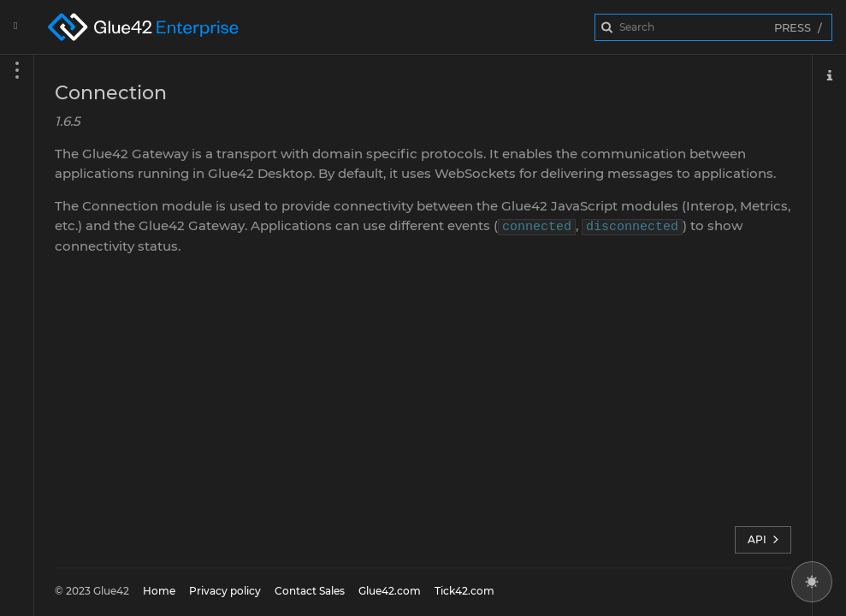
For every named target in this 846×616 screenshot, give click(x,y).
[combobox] (713, 27)
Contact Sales (310, 591)
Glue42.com (390, 591)
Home (159, 591)
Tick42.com (464, 591)
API (763, 540)
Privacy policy (225, 591)
